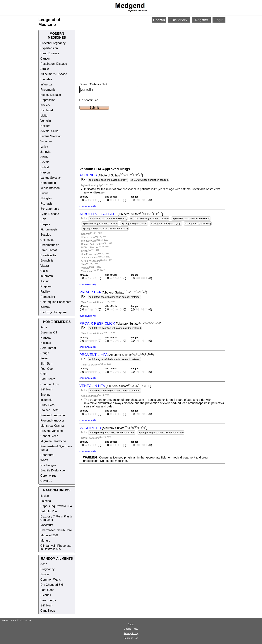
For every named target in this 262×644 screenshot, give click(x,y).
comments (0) (88, 206)
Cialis (44, 271)
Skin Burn (47, 364)
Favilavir (46, 292)
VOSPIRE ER (90, 428)
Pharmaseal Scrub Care (56, 530)
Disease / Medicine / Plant (93, 84)
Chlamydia (47, 240)
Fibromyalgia (49, 229)
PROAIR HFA (90, 292)
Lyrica (44, 147)
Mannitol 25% (49, 535)
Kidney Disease (51, 95)
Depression (48, 100)
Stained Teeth (49, 410)
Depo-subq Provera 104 (56, 506)
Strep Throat (49, 250)
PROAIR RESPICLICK (97, 323)
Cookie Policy (131, 629)
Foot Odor (47, 369)
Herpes (45, 224)
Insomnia (46, 400)
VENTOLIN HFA (92, 386)
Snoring (46, 395)
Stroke (45, 69)
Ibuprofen (47, 276)
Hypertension (49, 48)
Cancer (45, 59)
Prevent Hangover (52, 420)
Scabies (46, 235)
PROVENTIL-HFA (93, 355)
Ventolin (46, 121)
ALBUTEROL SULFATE (98, 214)
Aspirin (45, 281)
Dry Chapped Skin (52, 585)
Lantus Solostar (51, 136)
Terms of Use (131, 638)
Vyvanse (46, 141)
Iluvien (45, 496)
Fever (44, 358)
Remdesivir (48, 297)
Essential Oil (49, 332)
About (131, 624)
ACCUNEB (88, 175)
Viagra (45, 266)
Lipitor (44, 116)
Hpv (43, 219)
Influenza (46, 84)
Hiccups (46, 343)
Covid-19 (46, 481)
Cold (43, 374)
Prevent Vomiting (52, 431)
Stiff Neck (47, 389)
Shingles (46, 198)
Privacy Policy (131, 633)
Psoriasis (46, 204)
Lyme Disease (50, 214)
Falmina (46, 501)
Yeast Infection (50, 188)
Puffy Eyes (47, 405)
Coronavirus (48, 476)
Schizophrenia (50, 209)
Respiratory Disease (54, 64)
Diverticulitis (48, 255)
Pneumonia (48, 90)
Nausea (46, 338)
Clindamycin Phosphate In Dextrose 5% (56, 547)
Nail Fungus (48, 465)
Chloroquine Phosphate (56, 302)
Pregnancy (48, 569)
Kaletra (45, 307)
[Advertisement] (169, 48)
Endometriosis (50, 245)
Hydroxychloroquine (53, 312)
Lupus (44, 193)
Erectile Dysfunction (53, 470)
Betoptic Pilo (49, 511)
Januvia (46, 152)
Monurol (46, 541)
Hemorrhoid (48, 183)
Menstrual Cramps (53, 426)
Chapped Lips (50, 384)
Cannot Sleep (49, 436)
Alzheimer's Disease (54, 74)
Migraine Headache (53, 441)
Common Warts (51, 580)
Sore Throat (48, 348)
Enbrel (45, 167)
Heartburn (47, 455)
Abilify (44, 157)
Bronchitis (47, 261)
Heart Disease (50, 53)
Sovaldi (45, 162)
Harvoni (46, 172)
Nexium (45, 126)
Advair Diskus (49, 131)
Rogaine (46, 286)
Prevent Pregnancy (53, 43)
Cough (45, 353)
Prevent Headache (53, 415)
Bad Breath (48, 379)
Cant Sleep (48, 611)
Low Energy (48, 600)
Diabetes (46, 79)
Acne (44, 327)
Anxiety (45, 105)
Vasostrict (47, 525)
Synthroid (47, 110)
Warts (44, 460)
